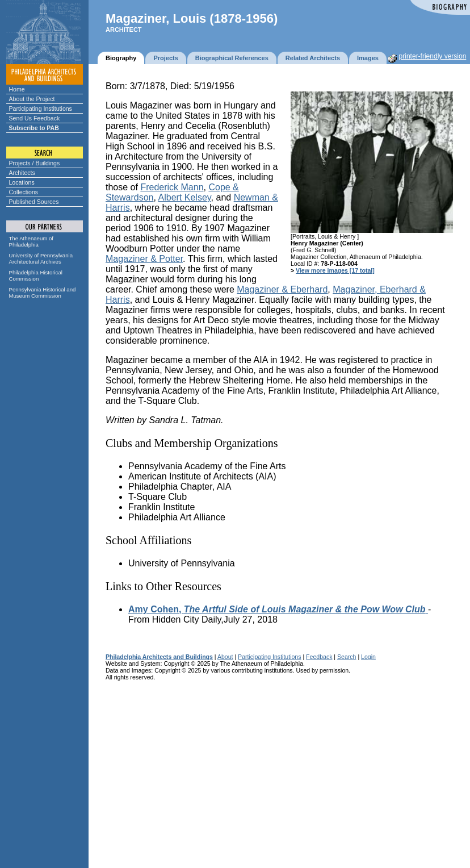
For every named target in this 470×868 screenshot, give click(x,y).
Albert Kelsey (185, 197)
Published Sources (34, 202)
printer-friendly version (433, 56)
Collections (24, 192)
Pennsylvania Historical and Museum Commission (43, 293)
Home (17, 89)
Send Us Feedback (35, 118)
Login (368, 657)
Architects (22, 173)
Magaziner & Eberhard (282, 289)
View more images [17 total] (335, 270)
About (225, 657)
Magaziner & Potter (144, 259)
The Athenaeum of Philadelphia (31, 241)
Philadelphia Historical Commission (36, 276)
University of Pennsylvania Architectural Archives (41, 258)
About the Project (32, 99)
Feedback (319, 657)
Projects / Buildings (35, 163)
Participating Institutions (41, 108)
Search (347, 657)
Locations (22, 182)
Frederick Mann (172, 187)
